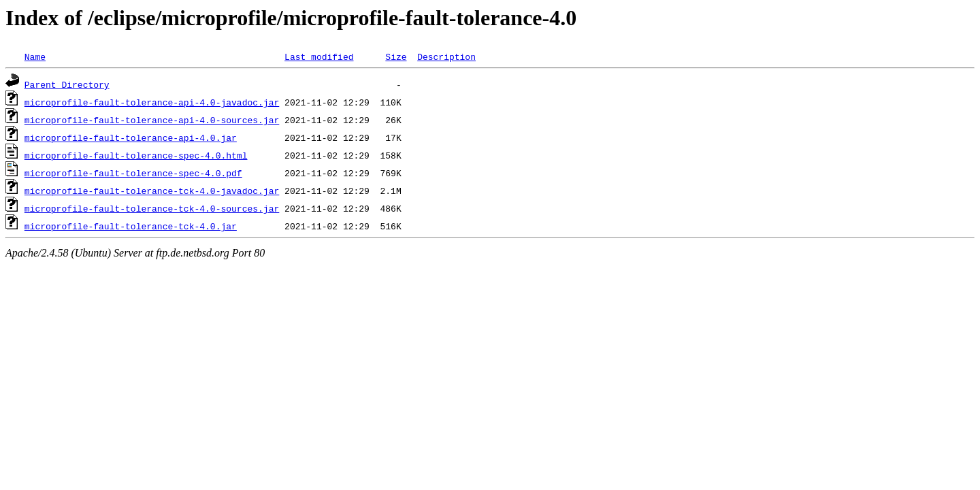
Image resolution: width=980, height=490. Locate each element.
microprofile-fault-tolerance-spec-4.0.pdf (133, 173)
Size (396, 56)
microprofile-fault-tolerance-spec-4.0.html (136, 155)
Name (35, 56)
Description (446, 56)
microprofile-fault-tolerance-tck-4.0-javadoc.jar (152, 191)
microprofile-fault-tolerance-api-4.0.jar (131, 137)
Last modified (319, 56)
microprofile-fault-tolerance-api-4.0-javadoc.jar (152, 102)
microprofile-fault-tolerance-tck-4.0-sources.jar (152, 208)
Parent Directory (67, 84)
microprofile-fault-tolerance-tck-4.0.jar (131, 226)
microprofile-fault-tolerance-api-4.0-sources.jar (152, 120)
